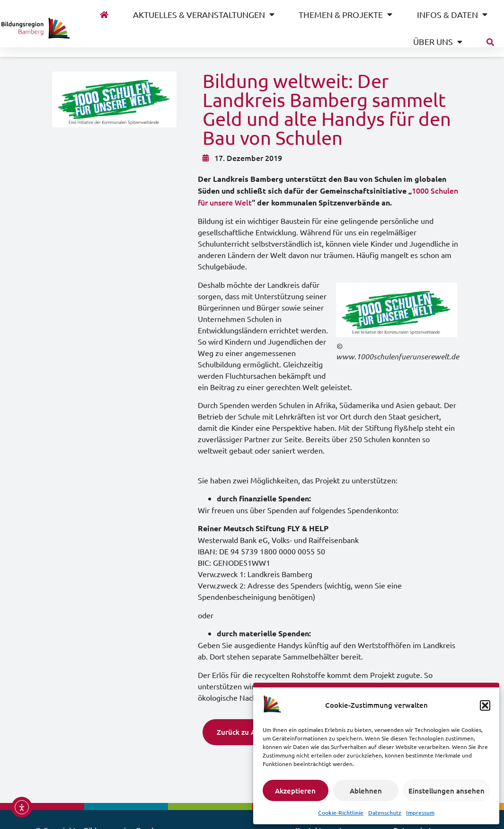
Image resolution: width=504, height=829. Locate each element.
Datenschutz (385, 813)
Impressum (420, 813)
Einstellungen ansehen (447, 791)
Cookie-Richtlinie (341, 813)
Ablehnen (366, 791)
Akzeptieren (295, 791)
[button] (485, 705)
